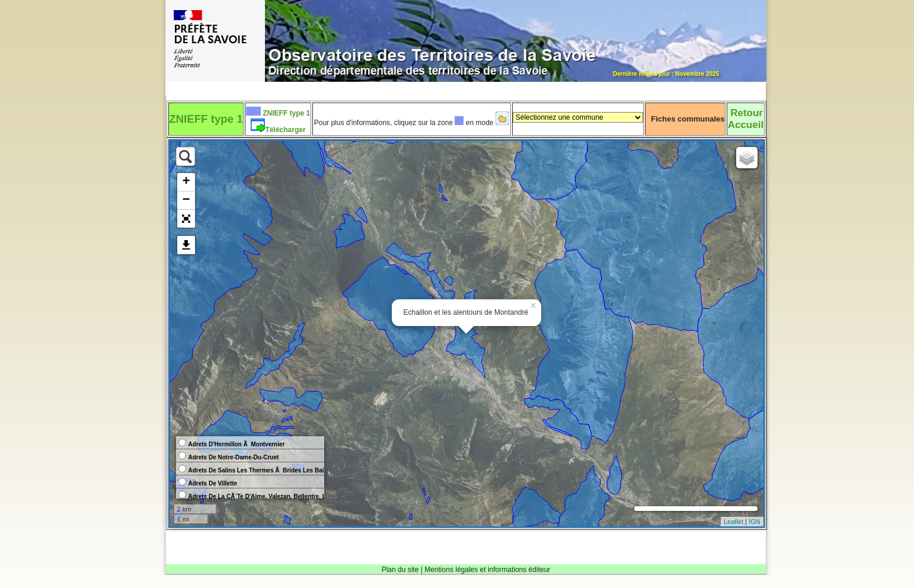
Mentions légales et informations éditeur (487, 570)
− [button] (186, 200)
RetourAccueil (746, 119)
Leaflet (734, 522)
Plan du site (400, 570)
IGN (755, 522)
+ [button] (186, 182)
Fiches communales (688, 119)
